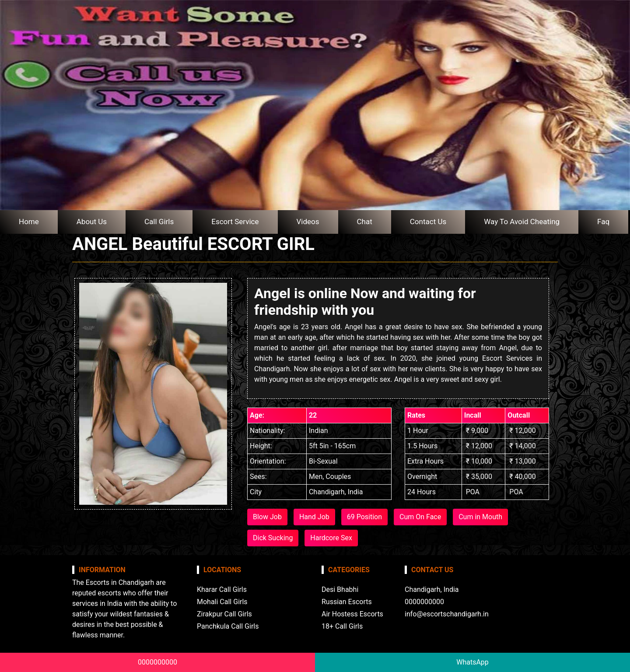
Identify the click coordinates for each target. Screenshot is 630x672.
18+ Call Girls (342, 626)
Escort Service (235, 222)
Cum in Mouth (480, 517)
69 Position (364, 517)
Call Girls (159, 222)
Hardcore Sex (331, 538)
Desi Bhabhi (340, 589)
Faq (603, 222)
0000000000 (157, 662)
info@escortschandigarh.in (447, 614)
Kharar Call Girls (222, 589)
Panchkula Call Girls (228, 626)
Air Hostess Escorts (352, 614)
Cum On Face (420, 517)
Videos (308, 222)
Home (29, 222)
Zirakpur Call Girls (224, 614)
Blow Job (267, 517)
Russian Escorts (347, 602)
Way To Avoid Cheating (522, 222)
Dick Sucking (273, 538)
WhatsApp (472, 662)
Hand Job (314, 517)
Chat (365, 222)
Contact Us (428, 222)
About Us (92, 222)
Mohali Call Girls (222, 602)
